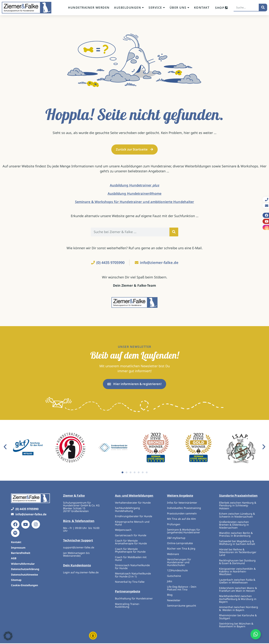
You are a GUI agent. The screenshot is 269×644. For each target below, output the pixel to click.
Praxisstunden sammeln (182, 514)
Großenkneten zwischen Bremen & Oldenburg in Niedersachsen (234, 525)
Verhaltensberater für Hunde (133, 503)
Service (157, 8)
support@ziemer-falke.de (79, 548)
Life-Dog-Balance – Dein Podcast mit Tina (182, 589)
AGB (14, 559)
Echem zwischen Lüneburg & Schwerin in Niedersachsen (237, 516)
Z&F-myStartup (176, 539)
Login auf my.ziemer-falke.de (81, 573)
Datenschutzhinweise (24, 575)
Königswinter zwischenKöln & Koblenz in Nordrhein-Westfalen (237, 572)
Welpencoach (123, 530)
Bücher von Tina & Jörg (181, 549)
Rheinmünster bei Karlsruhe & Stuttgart (238, 617)
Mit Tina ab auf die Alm (181, 519)
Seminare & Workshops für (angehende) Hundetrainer (184, 532)
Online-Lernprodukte (180, 544)
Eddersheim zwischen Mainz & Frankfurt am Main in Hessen (238, 590)
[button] (5, 447)
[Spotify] (15, 534)
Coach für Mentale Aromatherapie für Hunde (131, 543)
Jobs (170, 582)
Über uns (180, 8)
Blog (170, 596)
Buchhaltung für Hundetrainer (134, 599)
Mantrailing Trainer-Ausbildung (127, 606)
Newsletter (174, 601)
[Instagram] (36, 525)
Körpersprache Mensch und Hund (132, 524)
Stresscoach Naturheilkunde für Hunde (132, 567)
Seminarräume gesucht (182, 606)
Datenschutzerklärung (25, 570)
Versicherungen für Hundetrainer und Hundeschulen (179, 563)
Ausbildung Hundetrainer (135, 186)
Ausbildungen (129, 8)
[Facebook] (15, 525)
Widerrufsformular (23, 564)
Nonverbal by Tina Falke (130, 582)
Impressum (18, 548)
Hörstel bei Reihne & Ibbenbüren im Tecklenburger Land (238, 553)
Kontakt (202, 8)
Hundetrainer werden (89, 8)
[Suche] (263, 7)
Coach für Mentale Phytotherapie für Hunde (130, 551)
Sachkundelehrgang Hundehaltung (127, 510)
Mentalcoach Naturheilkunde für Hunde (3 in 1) (133, 576)
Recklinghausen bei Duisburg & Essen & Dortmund (237, 563)
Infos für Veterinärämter (182, 503)
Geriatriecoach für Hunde (131, 536)
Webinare (173, 555)
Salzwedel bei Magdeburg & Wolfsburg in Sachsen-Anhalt (237, 543)
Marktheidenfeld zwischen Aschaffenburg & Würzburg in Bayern (238, 600)
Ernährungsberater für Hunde (134, 517)
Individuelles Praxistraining (184, 509)
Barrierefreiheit (21, 554)
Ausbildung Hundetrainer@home (135, 194)
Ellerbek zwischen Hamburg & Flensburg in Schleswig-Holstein (238, 506)
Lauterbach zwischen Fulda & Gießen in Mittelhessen (237, 582)
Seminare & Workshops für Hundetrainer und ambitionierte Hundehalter (135, 202)
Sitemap (16, 581)
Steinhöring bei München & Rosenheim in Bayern (236, 626)
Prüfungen (174, 525)
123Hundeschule (177, 571)
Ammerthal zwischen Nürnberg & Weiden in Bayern (239, 609)
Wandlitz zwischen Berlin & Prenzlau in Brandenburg (236, 535)
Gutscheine (174, 577)
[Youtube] (25, 525)
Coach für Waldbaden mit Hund (131, 559)
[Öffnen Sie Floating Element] (256, 634)
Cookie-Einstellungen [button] (24, 586)
